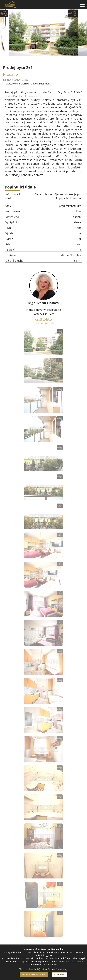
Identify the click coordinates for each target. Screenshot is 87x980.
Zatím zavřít (60, 974)
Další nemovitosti (44, 323)
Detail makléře (44, 318)
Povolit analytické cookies (34, 974)
